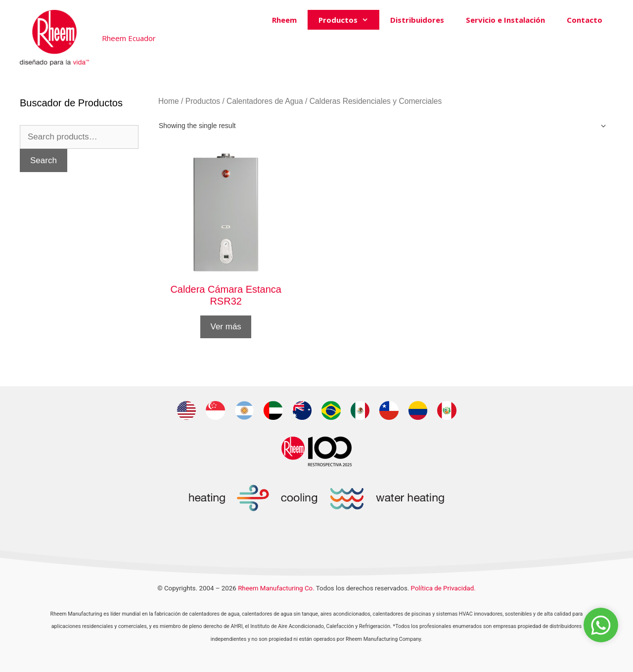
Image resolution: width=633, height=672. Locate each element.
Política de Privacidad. (443, 588)
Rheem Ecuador (129, 38)
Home (169, 101)
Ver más (226, 327)
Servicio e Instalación (505, 20)
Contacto (585, 20)
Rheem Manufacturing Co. (276, 588)
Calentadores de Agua (265, 101)
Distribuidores (417, 20)
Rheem (284, 20)
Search (44, 160)
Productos (349, 20)
